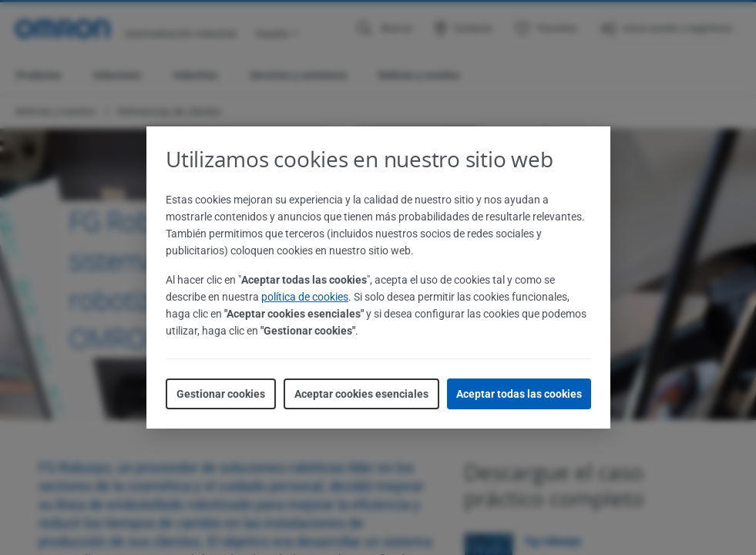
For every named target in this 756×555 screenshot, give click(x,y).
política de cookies (305, 297)
